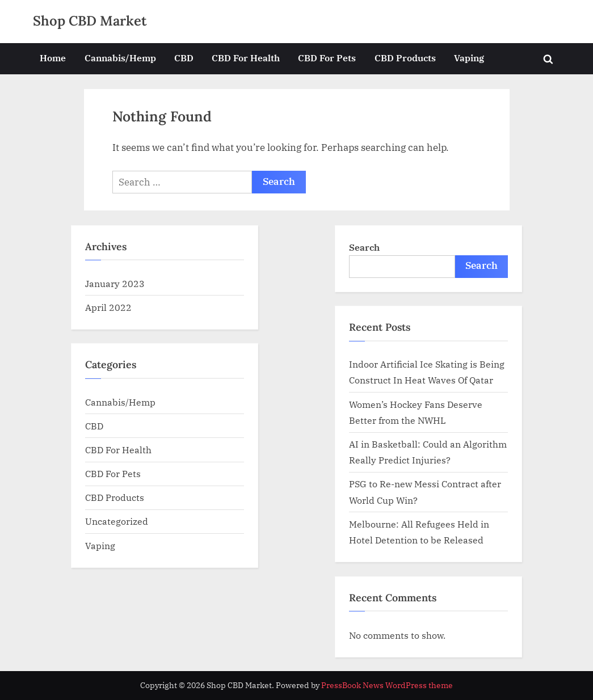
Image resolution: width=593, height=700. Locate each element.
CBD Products (405, 58)
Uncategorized (117, 521)
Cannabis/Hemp (120, 58)
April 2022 (108, 307)
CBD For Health (246, 58)
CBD (184, 58)
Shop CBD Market (90, 21)
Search (364, 247)
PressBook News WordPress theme (387, 685)
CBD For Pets (327, 58)
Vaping (469, 58)
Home (53, 58)
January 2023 (115, 283)
